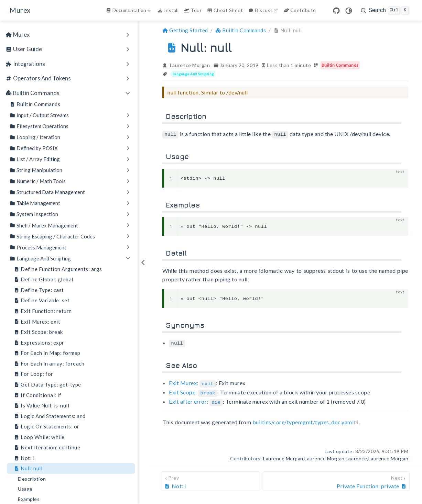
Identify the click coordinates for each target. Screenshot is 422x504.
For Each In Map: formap (47, 353)
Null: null (28, 468)
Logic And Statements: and (50, 416)
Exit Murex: (192, 382)
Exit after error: (196, 400)
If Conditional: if (37, 395)
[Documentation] (129, 10)
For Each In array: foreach (49, 364)
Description (32, 479)
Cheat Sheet (225, 10)
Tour (193, 10)
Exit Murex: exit (37, 322)
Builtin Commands (35, 104)
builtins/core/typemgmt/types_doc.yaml (306, 420)
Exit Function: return (43, 311)
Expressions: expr (39, 343)
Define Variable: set (42, 300)
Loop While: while (39, 437)
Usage (25, 489)
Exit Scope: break (39, 332)
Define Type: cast (39, 290)
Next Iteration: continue (47, 447)
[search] (385, 10)
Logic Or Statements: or (47, 427)
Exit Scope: (193, 391)
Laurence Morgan (190, 65)
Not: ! (24, 458)
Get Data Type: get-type (47, 385)
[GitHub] (336, 11)
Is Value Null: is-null (41, 406)
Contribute (300, 10)
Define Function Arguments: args (58, 269)
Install (168, 10)
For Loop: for (34, 374)
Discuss (264, 10)
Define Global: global (44, 279)
